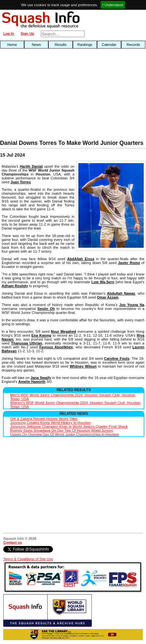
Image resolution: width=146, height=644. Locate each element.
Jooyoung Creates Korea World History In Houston (50, 423)
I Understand (113, 5)
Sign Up (27, 34)
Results (61, 45)
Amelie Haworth (32, 382)
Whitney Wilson (83, 366)
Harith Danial (31, 166)
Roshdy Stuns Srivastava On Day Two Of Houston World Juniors (62, 430)
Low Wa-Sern (103, 282)
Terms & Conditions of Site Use (28, 559)
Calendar (109, 45)
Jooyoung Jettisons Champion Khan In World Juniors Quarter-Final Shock (69, 427)
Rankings (85, 45)
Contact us (13, 542)
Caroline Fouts (117, 358)
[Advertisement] (47, 96)
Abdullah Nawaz (121, 293)
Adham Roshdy (15, 286)
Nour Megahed (64, 331)
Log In (9, 34)
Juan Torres (21, 182)
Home (12, 45)
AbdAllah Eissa (81, 259)
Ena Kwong (41, 335)
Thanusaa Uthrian (27, 343)
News (37, 45)
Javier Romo (129, 263)
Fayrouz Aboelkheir (56, 347)
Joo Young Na (132, 305)
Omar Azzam (108, 297)
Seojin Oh (46, 309)
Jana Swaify (41, 378)
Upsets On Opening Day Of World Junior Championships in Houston (65, 434)
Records (133, 45)
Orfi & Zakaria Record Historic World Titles (44, 419)
